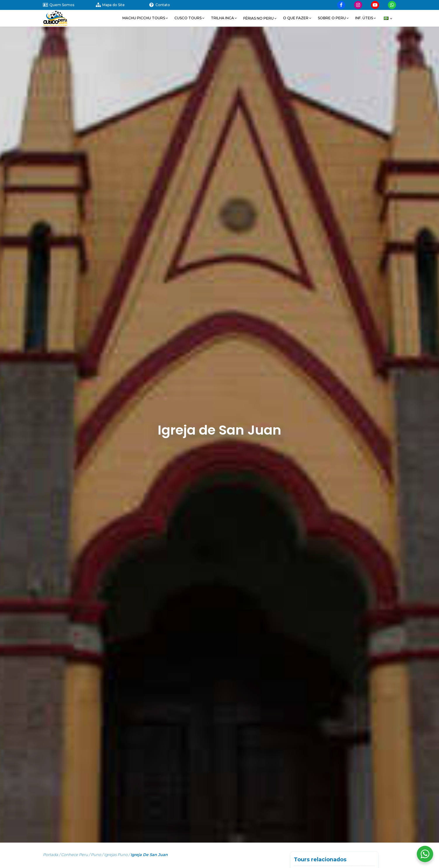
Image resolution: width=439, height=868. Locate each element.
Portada (51, 855)
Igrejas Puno (116, 855)
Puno (96, 855)
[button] (145, 18)
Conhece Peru (74, 855)
